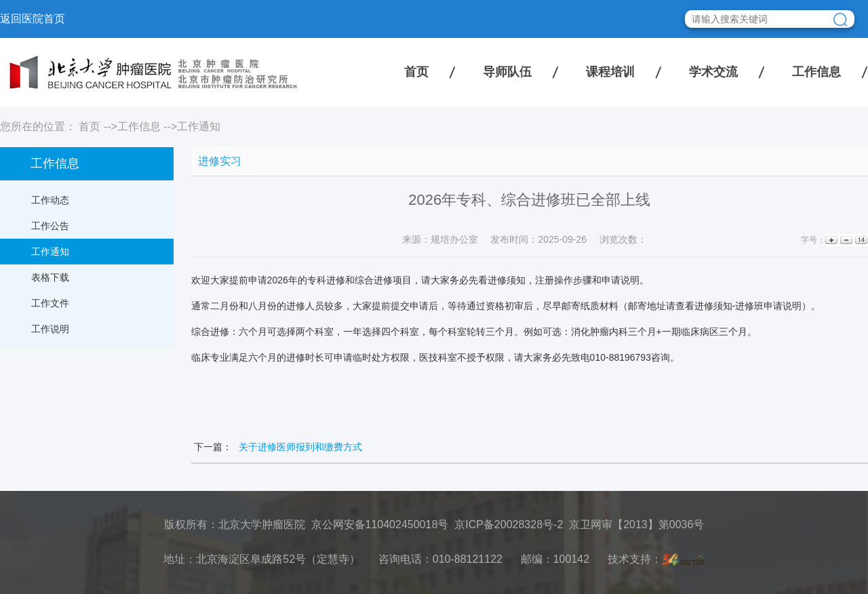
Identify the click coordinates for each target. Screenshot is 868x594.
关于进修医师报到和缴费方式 (300, 447)
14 (860, 240)
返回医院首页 (33, 19)
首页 (416, 72)
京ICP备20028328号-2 (509, 524)
